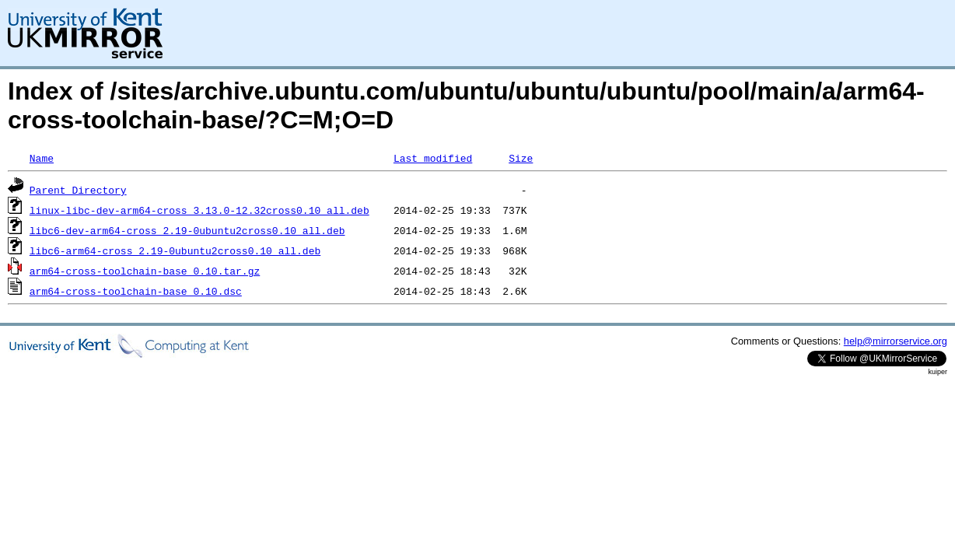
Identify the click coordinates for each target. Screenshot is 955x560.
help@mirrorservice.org (896, 341)
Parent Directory (78, 190)
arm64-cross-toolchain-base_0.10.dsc (136, 291)
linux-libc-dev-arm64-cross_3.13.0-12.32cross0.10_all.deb (199, 210)
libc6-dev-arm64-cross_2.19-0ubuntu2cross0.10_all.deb (187, 230)
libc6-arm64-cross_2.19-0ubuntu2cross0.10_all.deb (175, 250)
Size (521, 158)
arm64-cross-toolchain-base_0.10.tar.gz (145, 271)
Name (42, 158)
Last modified (433, 158)
